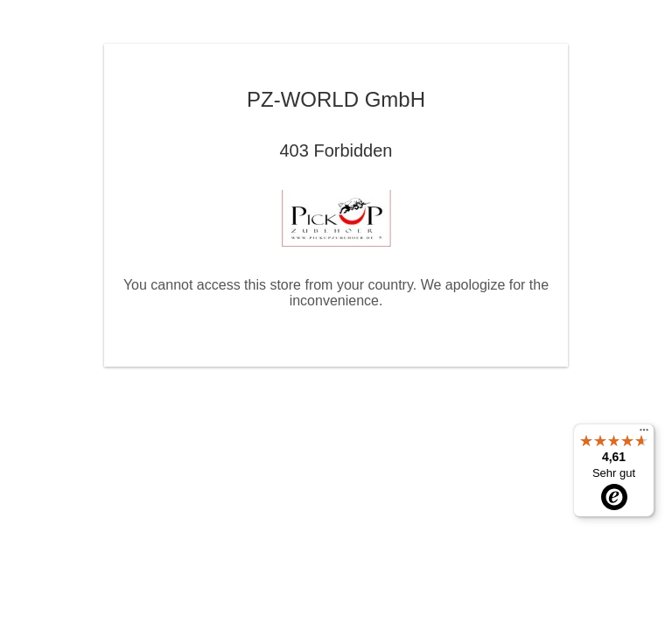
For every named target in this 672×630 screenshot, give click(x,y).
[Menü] (644, 434)
